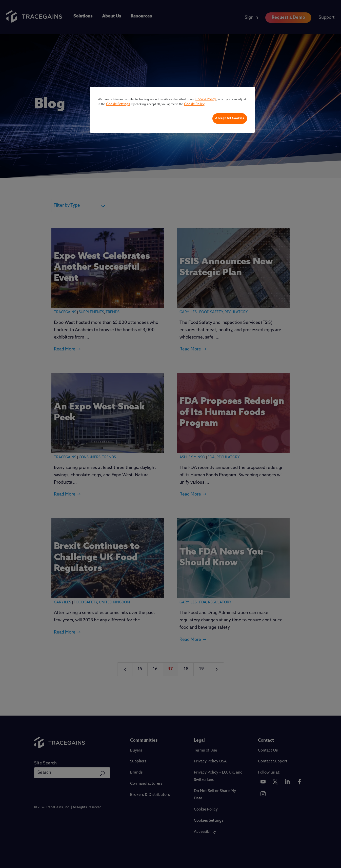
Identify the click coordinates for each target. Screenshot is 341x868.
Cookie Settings (118, 104)
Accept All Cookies (230, 118)
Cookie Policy (206, 99)
